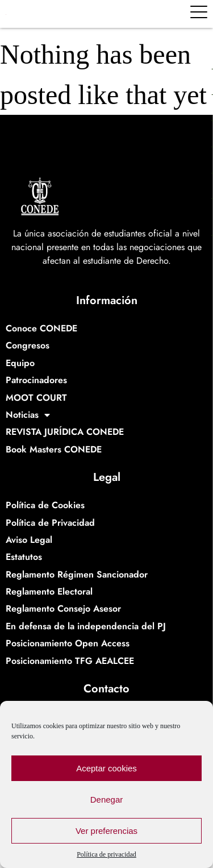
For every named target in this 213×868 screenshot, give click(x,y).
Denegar (107, 800)
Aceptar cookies (106, 768)
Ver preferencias (106, 831)
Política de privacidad (106, 854)
